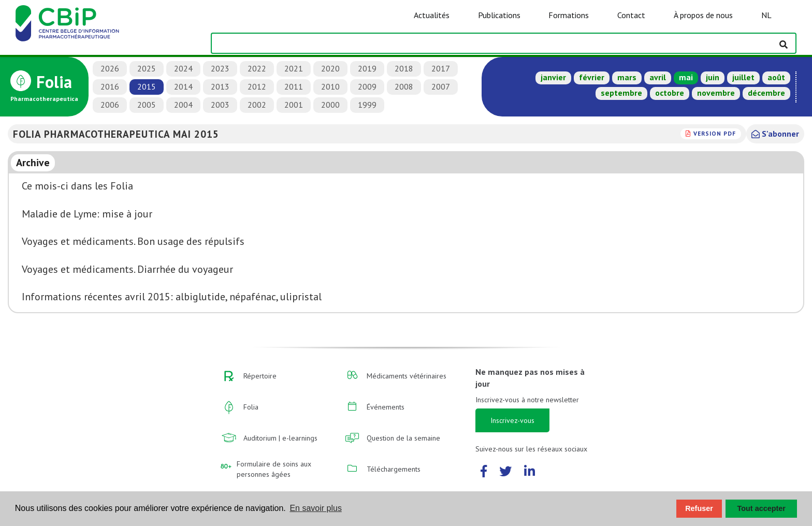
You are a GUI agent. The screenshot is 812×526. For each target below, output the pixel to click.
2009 (367, 86)
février (592, 77)
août (776, 77)
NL (766, 15)
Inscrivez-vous (512, 420)
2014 (183, 86)
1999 (367, 105)
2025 (147, 68)
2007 (441, 86)
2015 (147, 86)
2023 (220, 68)
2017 (441, 68)
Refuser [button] (699, 508)
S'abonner (775, 134)
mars (627, 77)
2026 (110, 68)
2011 (294, 86)
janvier (553, 77)
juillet (743, 77)
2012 (257, 86)
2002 (257, 105)
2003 (220, 105)
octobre (670, 93)
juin (713, 77)
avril (658, 77)
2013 (220, 86)
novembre (716, 93)
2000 (330, 105)
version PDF (715, 133)
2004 (183, 105)
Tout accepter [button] (762, 508)
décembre (766, 93)
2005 (147, 105)
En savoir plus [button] (316, 508)
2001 (294, 105)
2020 (330, 68)
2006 (110, 105)
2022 (257, 68)
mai (686, 77)
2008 (404, 86)
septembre (621, 93)
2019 (367, 68)
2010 (330, 86)
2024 (183, 68)
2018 (404, 68)
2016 (110, 86)
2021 (294, 68)
